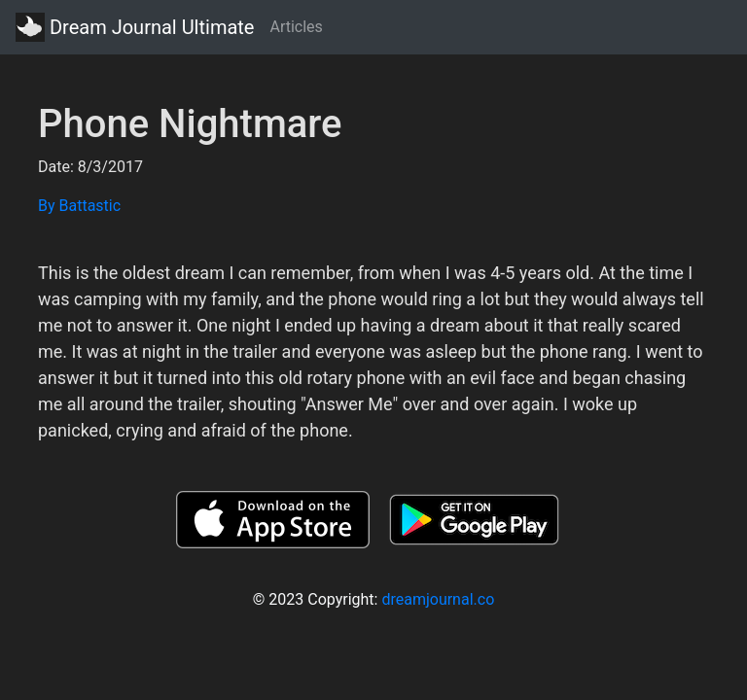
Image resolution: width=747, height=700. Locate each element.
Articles (296, 27)
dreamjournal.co (438, 599)
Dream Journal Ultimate (135, 27)
